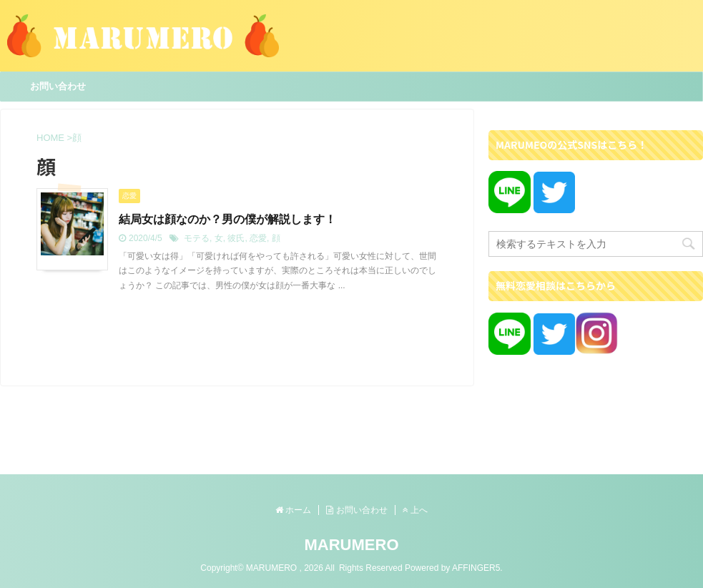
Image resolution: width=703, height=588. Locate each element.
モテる (197, 238)
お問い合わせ (58, 86)
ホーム (293, 510)
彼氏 (236, 238)
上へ (415, 510)
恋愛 (258, 238)
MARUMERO (352, 545)
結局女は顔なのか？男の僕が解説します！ (227, 219)
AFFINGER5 (476, 568)
